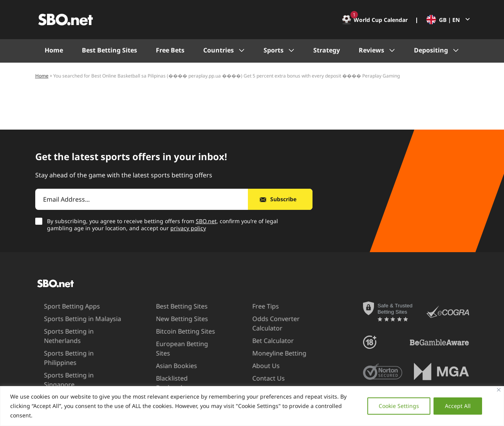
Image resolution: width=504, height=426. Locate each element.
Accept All (458, 406)
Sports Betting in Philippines (72, 353)
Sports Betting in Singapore (71, 366)
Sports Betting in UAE (62, 378)
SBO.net (206, 221)
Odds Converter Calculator (263, 323)
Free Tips (252, 306)
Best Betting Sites (109, 50)
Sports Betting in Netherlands (55, 336)
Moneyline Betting (266, 353)
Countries (219, 50)
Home (54, 50)
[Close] (499, 390)
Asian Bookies (164, 356)
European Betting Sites (177, 344)
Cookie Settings (399, 406)
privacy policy (188, 228)
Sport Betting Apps (59, 306)
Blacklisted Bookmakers (162, 373)
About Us (253, 366)
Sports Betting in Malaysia (69, 319)
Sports (274, 50)
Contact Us (255, 378)
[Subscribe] (280, 199)
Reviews (371, 50)
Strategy (327, 50)
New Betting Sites (169, 319)
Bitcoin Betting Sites (173, 331)
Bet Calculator (260, 341)
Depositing (431, 50)
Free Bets (170, 50)
